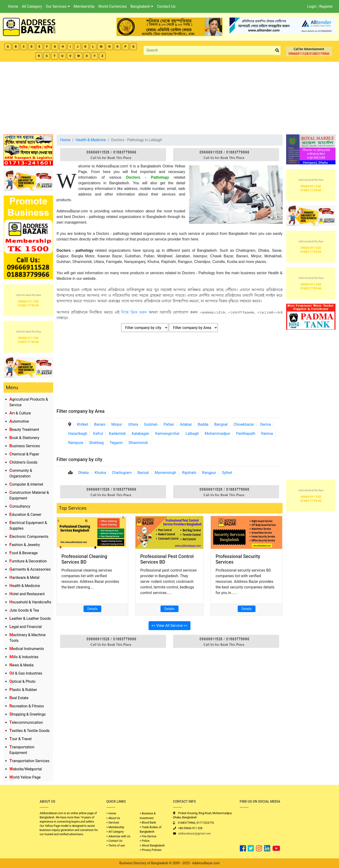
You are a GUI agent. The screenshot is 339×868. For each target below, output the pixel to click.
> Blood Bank (148, 823)
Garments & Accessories (30, 569)
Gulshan (151, 424)
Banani (100, 424)
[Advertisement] (170, 97)
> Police (145, 841)
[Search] (209, 50)
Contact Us (166, 6)
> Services (113, 823)
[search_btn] (277, 50)
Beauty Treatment (24, 430)
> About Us (113, 818)
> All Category (115, 832)
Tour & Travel (20, 739)
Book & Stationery (24, 438)
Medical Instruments (27, 649)
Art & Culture (20, 413)
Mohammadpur (218, 434)
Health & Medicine (25, 586)
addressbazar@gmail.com (195, 834)
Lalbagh (192, 434)
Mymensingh (165, 473)
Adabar (186, 424)
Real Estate (19, 698)
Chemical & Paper (24, 454)
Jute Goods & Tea (24, 610)
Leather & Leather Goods (30, 619)
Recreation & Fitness (27, 706)
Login (312, 6)
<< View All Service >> (170, 626)
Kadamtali (117, 434)
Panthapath (246, 434)
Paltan (169, 424)
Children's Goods (23, 462)
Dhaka (83, 473)
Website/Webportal (26, 769)
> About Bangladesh (152, 846)
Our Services (58, 6)
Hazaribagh (78, 434)
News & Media (21, 665)
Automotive (19, 421)
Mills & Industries (24, 657)
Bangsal (221, 424)
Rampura (76, 443)
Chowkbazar (244, 424)
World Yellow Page (25, 777)
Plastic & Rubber (23, 690)
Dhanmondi (138, 443)
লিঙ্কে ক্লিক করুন (134, 312)
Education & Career (25, 515)
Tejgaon (116, 443)
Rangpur (209, 473)
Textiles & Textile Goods (29, 731)
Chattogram (122, 473)
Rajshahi (189, 473)
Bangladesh (142, 6)
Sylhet (227, 473)
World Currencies (113, 6)
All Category (32, 6)
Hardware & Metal (24, 578)
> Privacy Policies (151, 850)
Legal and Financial (26, 627)
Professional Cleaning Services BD (84, 559)
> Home (111, 813)
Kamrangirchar (167, 434)
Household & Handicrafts (30, 602)
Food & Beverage (24, 553)
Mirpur (117, 424)
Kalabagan (141, 434)
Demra (265, 424)
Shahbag (97, 443)
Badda (203, 424)
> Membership (115, 827)
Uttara (133, 424)
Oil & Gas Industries (26, 673)
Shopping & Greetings (27, 714)
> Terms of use (116, 846)
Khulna (100, 473)
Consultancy (20, 506)
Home (13, 6)
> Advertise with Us (118, 836)
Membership (84, 6)
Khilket (82, 424)
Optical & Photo (22, 681)
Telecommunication (26, 722)
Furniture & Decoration (28, 561)
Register (326, 6)
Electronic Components (29, 537)
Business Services (25, 446)
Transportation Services (29, 761)
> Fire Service (148, 836)
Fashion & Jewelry (25, 545)
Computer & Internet (26, 484)
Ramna (267, 434)
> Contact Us (114, 841)
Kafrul (98, 434)
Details (93, 609)
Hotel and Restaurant (27, 594)
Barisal (143, 473)
